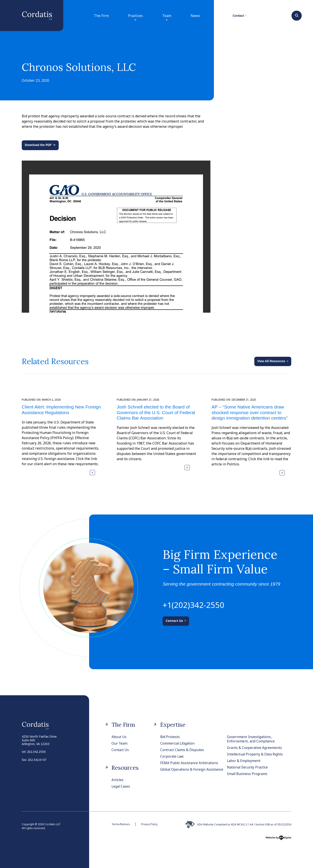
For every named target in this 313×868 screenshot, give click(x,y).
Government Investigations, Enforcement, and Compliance (251, 739)
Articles (118, 780)
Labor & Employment (244, 761)
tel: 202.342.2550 (34, 752)
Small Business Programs (248, 774)
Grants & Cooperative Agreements (255, 748)
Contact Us (120, 750)
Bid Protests (170, 737)
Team (167, 18)
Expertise (173, 725)
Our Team (120, 743)
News (195, 16)
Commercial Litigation (178, 743)
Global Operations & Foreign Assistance (183, 772)
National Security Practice (248, 767)
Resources (125, 768)
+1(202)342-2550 (193, 605)
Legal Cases (121, 786)
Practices (135, 18)
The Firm (101, 16)
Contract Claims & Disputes (183, 750)
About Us (119, 737)
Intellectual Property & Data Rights (256, 754)
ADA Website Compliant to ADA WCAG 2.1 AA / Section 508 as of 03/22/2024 (238, 825)
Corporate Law (172, 756)
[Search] (297, 15)
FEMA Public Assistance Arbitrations (190, 763)
